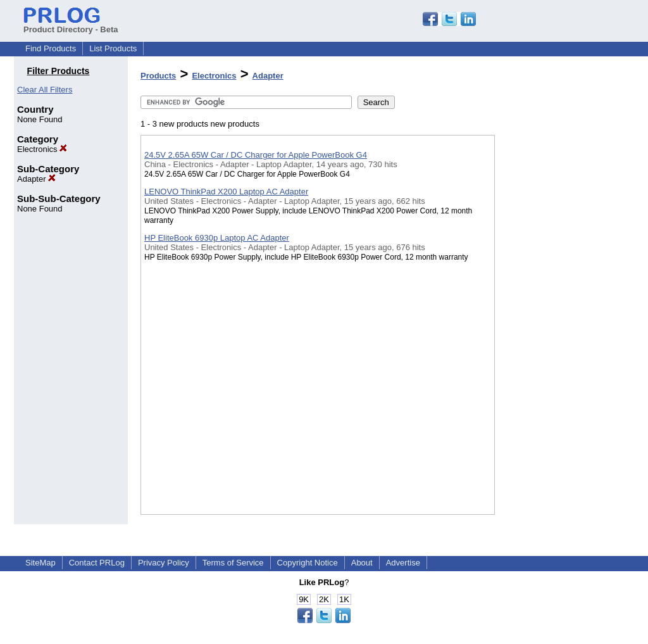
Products (158, 76)
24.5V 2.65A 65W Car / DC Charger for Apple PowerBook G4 (256, 155)
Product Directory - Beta (71, 25)
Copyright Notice (308, 563)
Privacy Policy (164, 563)
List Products (113, 48)
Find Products (51, 48)
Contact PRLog (97, 563)
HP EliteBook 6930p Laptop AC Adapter (217, 238)
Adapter (36, 179)
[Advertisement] (558, 329)
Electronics (42, 149)
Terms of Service (233, 563)
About (362, 563)
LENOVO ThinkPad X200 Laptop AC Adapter (226, 192)
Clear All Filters (45, 90)
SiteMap (40, 563)
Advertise (403, 563)
